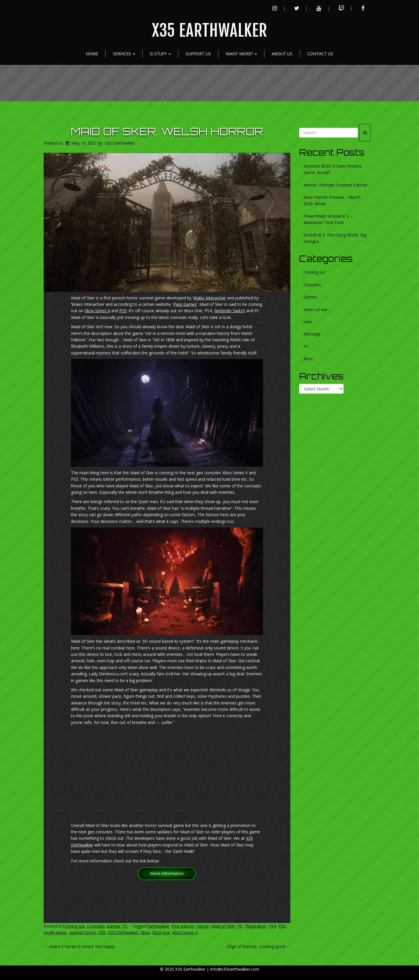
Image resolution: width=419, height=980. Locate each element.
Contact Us (320, 54)
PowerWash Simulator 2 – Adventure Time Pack (328, 219)
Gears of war (316, 309)
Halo (308, 322)
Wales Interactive (209, 298)
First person (183, 926)
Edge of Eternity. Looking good (259, 946)
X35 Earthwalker (210, 31)
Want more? (241, 54)
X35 (102, 932)
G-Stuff (160, 54)
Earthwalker (158, 926)
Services (124, 54)
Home (92, 54)
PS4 (272, 926)
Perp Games (185, 304)
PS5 (123, 311)
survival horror (83, 932)
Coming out (74, 926)
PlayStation (256, 926)
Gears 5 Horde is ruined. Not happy (79, 946)
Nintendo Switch (230, 311)
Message (312, 334)
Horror (203, 926)
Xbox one (161, 932)
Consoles (96, 926)
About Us (282, 54)
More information (167, 873)
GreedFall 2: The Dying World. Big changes (335, 238)
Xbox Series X (97, 311)
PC (125, 926)
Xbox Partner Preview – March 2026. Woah (332, 200)
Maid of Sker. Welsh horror (167, 131)
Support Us (198, 54)
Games (113, 926)
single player (55, 932)
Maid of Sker (223, 926)
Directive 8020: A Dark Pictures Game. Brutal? (333, 169)
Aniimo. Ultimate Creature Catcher (336, 185)
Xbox (145, 932)
